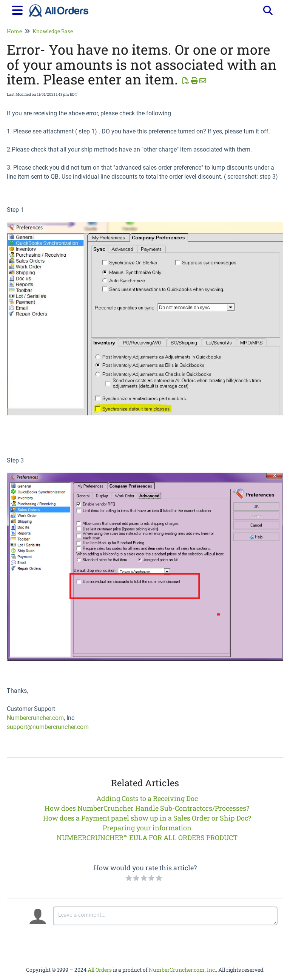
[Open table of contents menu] (19, 9)
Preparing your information (147, 828)
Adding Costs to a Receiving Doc (147, 798)
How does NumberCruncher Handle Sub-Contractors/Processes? (147, 808)
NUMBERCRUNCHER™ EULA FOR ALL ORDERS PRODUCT (147, 838)
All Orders (100, 970)
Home (14, 31)
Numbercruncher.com (35, 718)
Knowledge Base (53, 31)
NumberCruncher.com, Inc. (182, 970)
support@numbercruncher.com (48, 727)
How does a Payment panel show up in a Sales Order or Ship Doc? (147, 818)
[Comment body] (165, 916)
